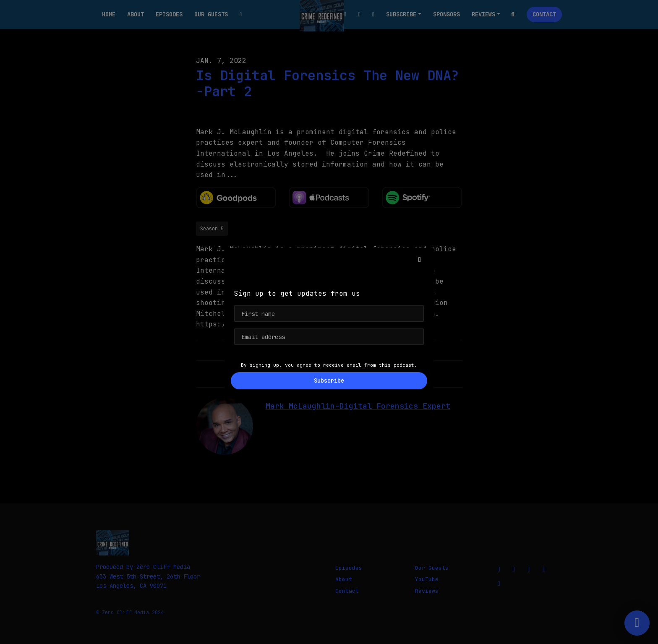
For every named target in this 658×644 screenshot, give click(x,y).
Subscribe (329, 381)
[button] (420, 260)
